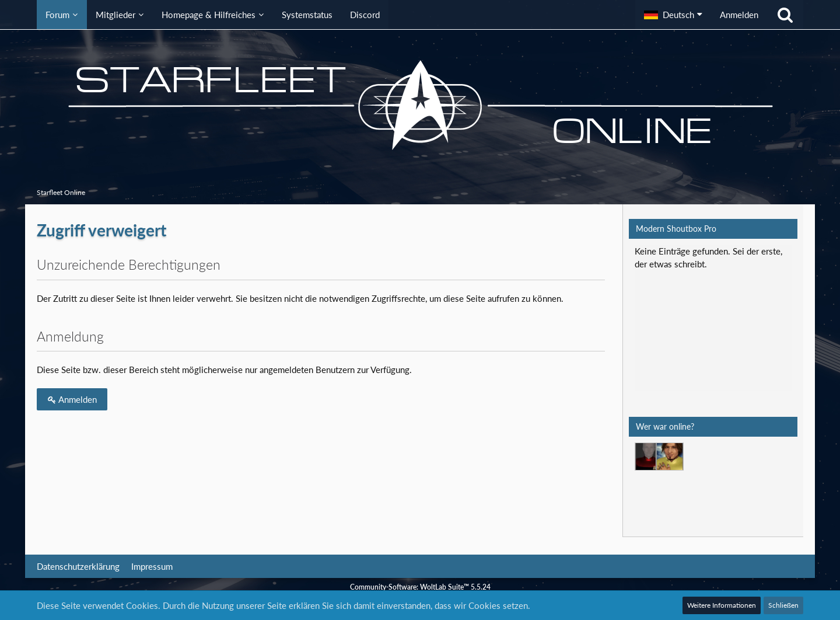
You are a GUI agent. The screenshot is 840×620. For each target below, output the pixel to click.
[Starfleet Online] (420, 105)
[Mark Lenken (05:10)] (670, 457)
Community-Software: (420, 587)
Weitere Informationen (722, 605)
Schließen (783, 605)
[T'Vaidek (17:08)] (649, 457)
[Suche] (785, 15)
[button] (673, 15)
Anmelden (739, 15)
